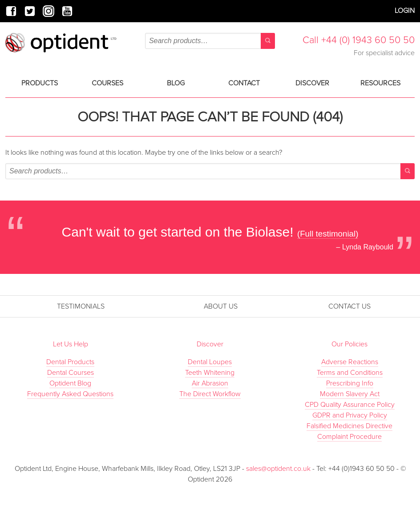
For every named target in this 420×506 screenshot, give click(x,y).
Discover (312, 83)
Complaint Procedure (349, 437)
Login (405, 11)
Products (40, 83)
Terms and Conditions (350, 373)
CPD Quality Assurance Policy (350, 405)
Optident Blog (70, 383)
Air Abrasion (210, 383)
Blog (176, 83)
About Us (221, 306)
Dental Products (70, 362)
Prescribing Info (350, 383)
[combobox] (210, 41)
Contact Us (349, 306)
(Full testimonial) (328, 234)
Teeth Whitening (210, 373)
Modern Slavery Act (350, 394)
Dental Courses (71, 373)
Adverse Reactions (350, 362)
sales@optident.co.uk (279, 469)
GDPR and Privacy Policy (350, 415)
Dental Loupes (210, 362)
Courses (107, 83)
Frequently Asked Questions (70, 394)
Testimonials (81, 306)
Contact (244, 83)
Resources (380, 83)
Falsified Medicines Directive (349, 426)
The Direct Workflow (210, 394)
